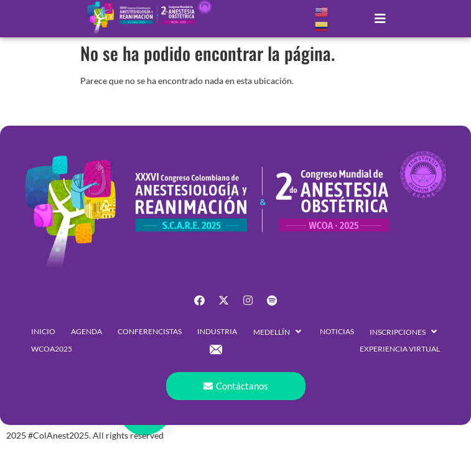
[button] (380, 18)
